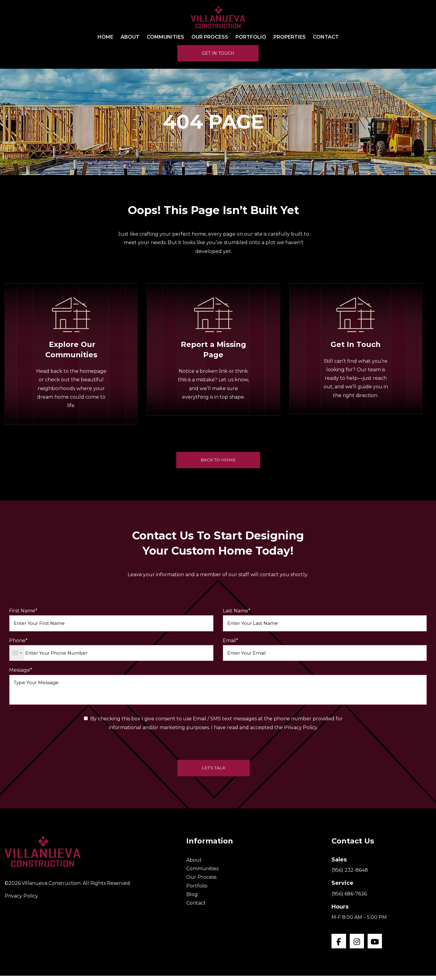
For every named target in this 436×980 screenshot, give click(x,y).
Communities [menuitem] (165, 37)
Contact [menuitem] (326, 37)
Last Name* (325, 620)
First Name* (111, 620)
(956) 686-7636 (349, 897)
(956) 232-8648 (350, 874)
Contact (196, 907)
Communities (202, 872)
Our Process (201, 881)
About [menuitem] (130, 37)
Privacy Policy (21, 900)
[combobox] (17, 654)
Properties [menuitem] (290, 37)
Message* (218, 689)
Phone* (111, 651)
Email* (325, 651)
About (194, 863)
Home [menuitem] (105, 37)
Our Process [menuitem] (210, 37)
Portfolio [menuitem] (251, 37)
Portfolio (197, 889)
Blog (192, 898)
